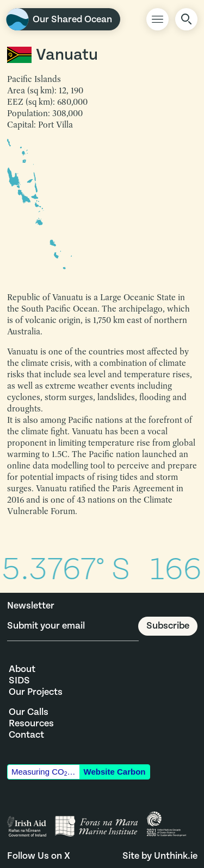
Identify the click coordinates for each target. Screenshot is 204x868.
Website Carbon (115, 772)
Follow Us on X (39, 856)
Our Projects (36, 692)
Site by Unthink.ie (160, 856)
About (22, 669)
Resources (31, 723)
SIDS (19, 680)
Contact (26, 735)
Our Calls (29, 712)
